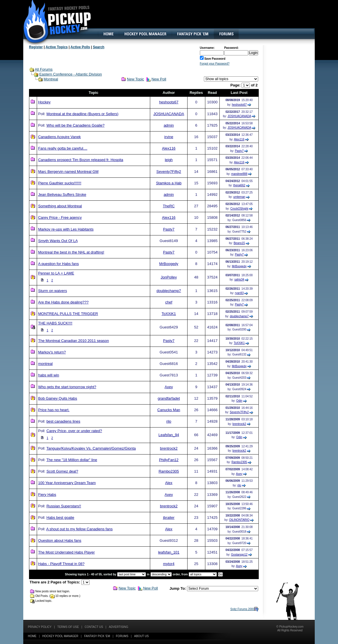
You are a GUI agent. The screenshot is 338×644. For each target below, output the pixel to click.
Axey (169, 387)
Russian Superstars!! (64, 506)
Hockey (44, 102)
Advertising (119, 627)
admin (169, 125)
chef (169, 302)
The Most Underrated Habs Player (66, 552)
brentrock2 (239, 424)
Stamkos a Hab (169, 183)
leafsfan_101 (169, 552)
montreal (46, 364)
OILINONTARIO (239, 520)
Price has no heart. (54, 410)
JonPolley (169, 277)
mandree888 (239, 174)
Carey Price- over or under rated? (74, 431)
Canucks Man (169, 410)
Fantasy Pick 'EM (97, 636)
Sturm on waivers (53, 291)
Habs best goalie (60, 518)
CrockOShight (239, 209)
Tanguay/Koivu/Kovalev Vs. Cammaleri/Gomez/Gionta (91, 448)
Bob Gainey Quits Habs (58, 398)
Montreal (51, 79)
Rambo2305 (239, 462)
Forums (122, 636)
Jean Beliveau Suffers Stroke (62, 195)
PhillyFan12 (169, 460)
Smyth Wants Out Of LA (58, 241)
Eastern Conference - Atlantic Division (71, 74)
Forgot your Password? (215, 64)
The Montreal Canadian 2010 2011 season (74, 341)
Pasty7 (239, 151)
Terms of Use (68, 627)
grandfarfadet (169, 398)
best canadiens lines (63, 421)
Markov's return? (52, 352)
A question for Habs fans (59, 264)
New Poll (159, 79)
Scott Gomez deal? (62, 471)
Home (32, 636)
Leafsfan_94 (169, 435)
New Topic (136, 79)
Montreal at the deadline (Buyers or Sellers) (83, 114)
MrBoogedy (169, 264)
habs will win (49, 375)
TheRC (169, 206)
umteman (239, 197)
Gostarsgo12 (239, 555)
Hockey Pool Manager (60, 636)
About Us (141, 636)
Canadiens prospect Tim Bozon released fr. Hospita (81, 160)
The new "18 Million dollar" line (72, 460)
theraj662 (239, 185)
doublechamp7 (169, 291)
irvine (169, 137)
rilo (169, 421)
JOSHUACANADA (169, 114)
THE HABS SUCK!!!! (55, 323)
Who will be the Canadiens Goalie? (76, 125)
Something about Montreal (60, 206)
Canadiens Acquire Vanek (60, 137)
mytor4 (169, 564)
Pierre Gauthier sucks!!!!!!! (60, 183)
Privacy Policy (40, 627)
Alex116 (239, 139)
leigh (169, 160)
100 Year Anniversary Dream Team (67, 483)
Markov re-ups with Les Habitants (66, 229)
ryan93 (239, 293)
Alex (169, 483)
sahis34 (239, 280)
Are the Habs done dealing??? (63, 302)
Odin (239, 401)
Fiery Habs (47, 495)
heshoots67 (169, 102)
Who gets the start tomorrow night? (67, 387)
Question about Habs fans (60, 540)
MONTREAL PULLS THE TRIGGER (68, 314)
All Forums (44, 69)
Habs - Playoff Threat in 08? (61, 564)
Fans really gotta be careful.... (63, 148)
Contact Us (94, 627)
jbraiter (169, 518)
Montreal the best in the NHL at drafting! (71, 252)
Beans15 (239, 243)
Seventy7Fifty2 (169, 172)
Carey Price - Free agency (60, 217)
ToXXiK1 (169, 314)
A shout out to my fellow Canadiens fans (79, 529)
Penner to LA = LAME (56, 273)
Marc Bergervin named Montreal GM (68, 172)
